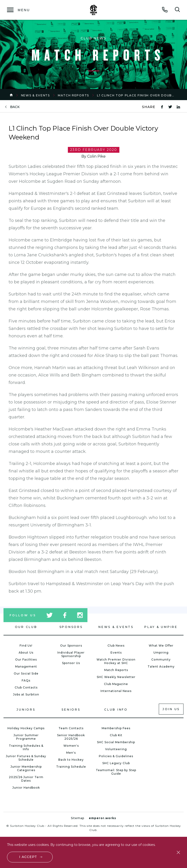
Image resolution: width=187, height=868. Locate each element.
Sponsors (71, 627)
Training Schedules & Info (26, 747)
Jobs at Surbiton (26, 694)
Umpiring (161, 653)
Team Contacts (71, 728)
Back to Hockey (71, 760)
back (15, 107)
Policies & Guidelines (116, 756)
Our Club (26, 627)
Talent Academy (161, 666)
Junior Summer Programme (26, 737)
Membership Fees (116, 728)
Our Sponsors (71, 646)
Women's (71, 746)
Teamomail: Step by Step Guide (116, 772)
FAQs (26, 680)
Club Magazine (116, 684)
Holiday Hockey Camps (26, 728)
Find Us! (26, 646)
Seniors (71, 710)
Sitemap (78, 818)
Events (116, 653)
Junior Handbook (26, 788)
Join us (171, 709)
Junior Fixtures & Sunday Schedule (26, 758)
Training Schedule (71, 767)
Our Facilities (26, 659)
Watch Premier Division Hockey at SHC (116, 661)
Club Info (116, 710)
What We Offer (161, 646)
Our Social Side (26, 673)
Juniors (26, 710)
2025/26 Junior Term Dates (26, 779)
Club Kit (116, 735)
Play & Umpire (161, 627)
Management (26, 666)
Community (161, 659)
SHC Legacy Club (116, 763)
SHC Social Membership (116, 742)
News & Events (35, 95)
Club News (116, 646)
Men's (71, 753)
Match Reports (73, 95)
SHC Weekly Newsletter (116, 677)
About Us (26, 653)
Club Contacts (26, 687)
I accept (28, 857)
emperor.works (102, 818)
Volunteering (116, 749)
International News (116, 691)
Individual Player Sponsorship (71, 654)
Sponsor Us (71, 663)
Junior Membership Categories (26, 768)
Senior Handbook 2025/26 (71, 737)
